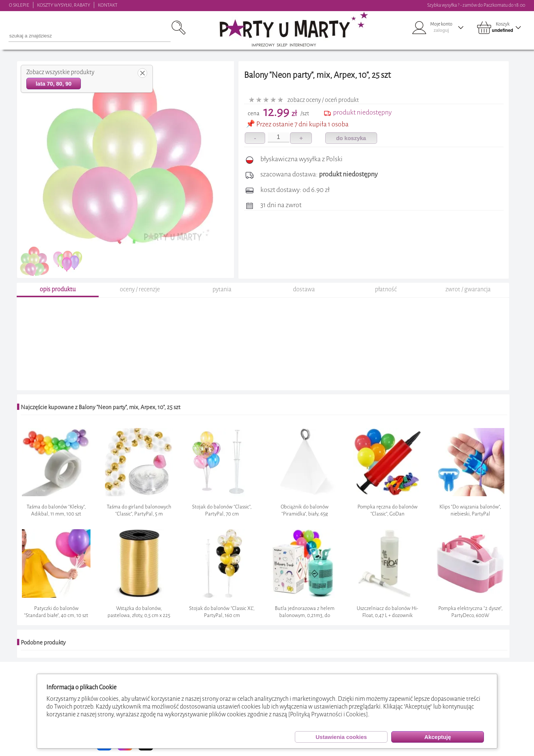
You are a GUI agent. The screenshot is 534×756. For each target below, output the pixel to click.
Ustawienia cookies (341, 737)
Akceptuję (438, 737)
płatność (386, 289)
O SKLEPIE (19, 5)
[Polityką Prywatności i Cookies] (328, 714)
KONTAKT (108, 5)
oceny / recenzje (140, 289)
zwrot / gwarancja (468, 289)
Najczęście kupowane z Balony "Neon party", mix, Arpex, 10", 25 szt (100, 407)
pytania (222, 289)
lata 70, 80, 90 (54, 84)
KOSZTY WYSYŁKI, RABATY (64, 5)
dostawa (304, 289)
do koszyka (351, 138)
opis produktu (58, 289)
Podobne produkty (43, 643)
